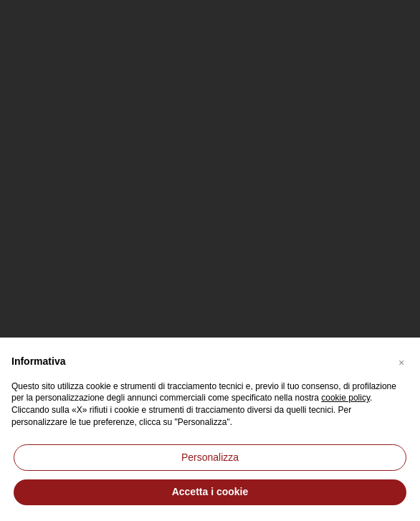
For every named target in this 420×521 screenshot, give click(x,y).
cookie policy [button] (345, 398)
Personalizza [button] (210, 457)
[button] (401, 360)
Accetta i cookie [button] (210, 492)
